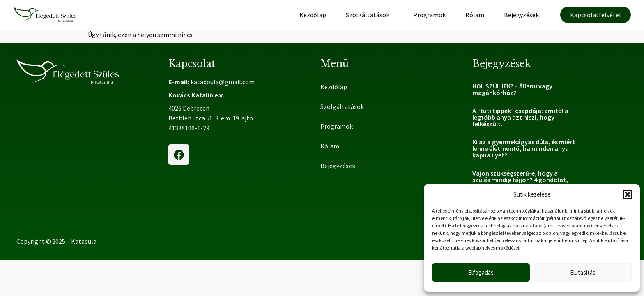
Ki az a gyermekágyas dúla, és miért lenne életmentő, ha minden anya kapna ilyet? (524, 148)
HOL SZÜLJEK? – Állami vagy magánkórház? (512, 89)
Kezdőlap (313, 15)
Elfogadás (481, 272)
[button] (628, 194)
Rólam (475, 15)
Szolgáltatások (370, 15)
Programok (429, 15)
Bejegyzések (521, 15)
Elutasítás (583, 272)
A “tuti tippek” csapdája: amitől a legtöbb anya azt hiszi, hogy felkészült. (520, 117)
